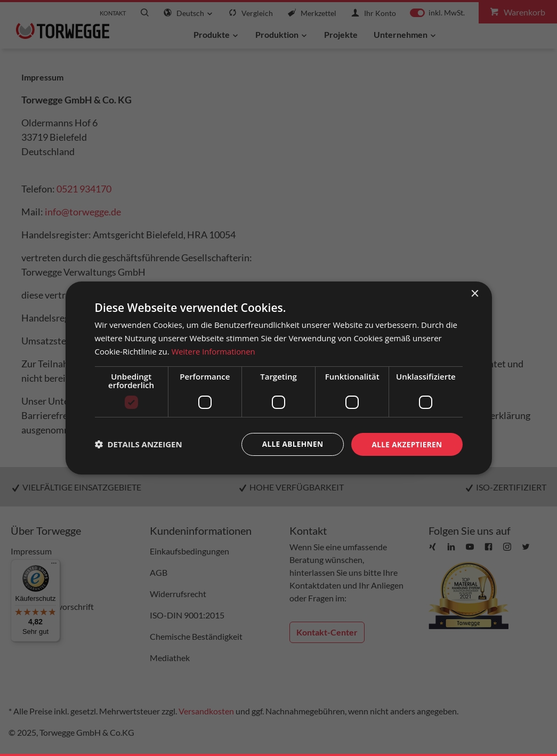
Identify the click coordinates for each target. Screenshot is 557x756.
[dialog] (279, 378)
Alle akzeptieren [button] (406, 444)
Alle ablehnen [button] (289, 444)
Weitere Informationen (214, 351)
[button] (139, 444)
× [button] (475, 293)
